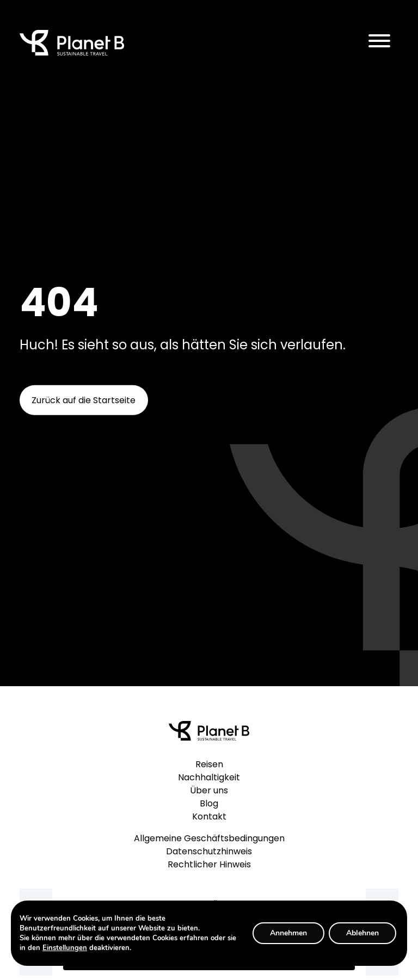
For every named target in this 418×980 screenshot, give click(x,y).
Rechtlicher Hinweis (209, 864)
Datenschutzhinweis (209, 851)
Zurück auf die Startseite (84, 400)
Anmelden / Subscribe (209, 960)
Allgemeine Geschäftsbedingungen (209, 838)
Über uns (209, 790)
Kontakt (209, 816)
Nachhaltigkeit (209, 777)
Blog (209, 803)
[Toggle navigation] (379, 43)
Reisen (209, 764)
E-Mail (206, 903)
